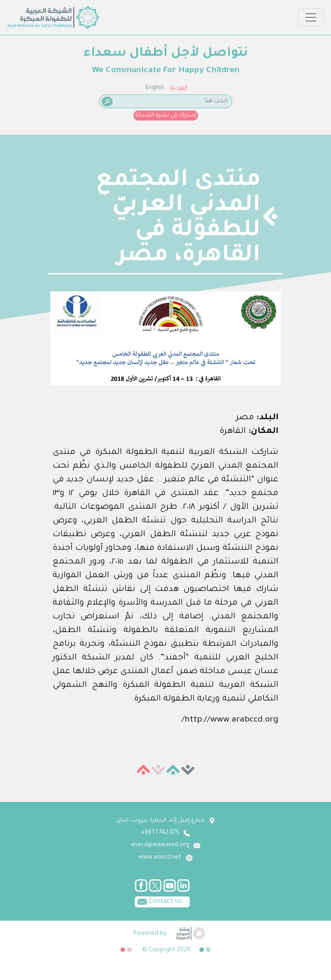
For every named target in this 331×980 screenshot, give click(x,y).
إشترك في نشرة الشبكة (166, 116)
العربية (179, 88)
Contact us (158, 901)
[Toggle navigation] (311, 17)
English (155, 88)
